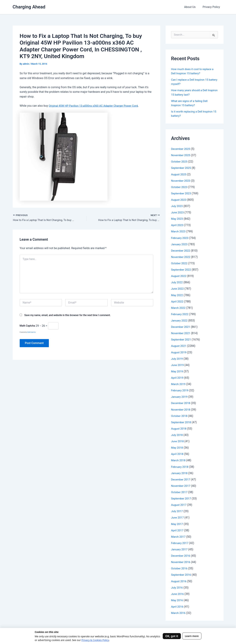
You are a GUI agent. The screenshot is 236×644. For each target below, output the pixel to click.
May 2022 (177, 294)
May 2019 (177, 371)
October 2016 (180, 567)
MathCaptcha (31, 332)
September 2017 (182, 497)
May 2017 (177, 523)
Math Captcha (27, 326)
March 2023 (179, 231)
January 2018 (180, 472)
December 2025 (181, 149)
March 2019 (179, 383)
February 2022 (180, 313)
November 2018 (181, 409)
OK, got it (172, 636)
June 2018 (178, 440)
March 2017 (179, 535)
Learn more (192, 636)
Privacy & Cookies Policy (95, 640)
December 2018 (181, 402)
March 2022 (179, 307)
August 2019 (179, 351)
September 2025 (182, 168)
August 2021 (179, 345)
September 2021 (182, 339)
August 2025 (179, 174)
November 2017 (181, 485)
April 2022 (178, 301)
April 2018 (178, 453)
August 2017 (179, 504)
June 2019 (178, 364)
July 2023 (177, 206)
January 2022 (180, 320)
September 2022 (182, 269)
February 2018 (180, 466)
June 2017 (178, 516)
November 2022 (181, 256)
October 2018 (180, 415)
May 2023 (177, 218)
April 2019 (178, 377)
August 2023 (179, 199)
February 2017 (180, 542)
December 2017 (181, 478)
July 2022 (177, 282)
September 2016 (182, 573)
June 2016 (178, 592)
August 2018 (179, 428)
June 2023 (178, 212)
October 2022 (180, 263)
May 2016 (177, 599)
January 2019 (180, 396)
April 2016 (178, 605)
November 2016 (181, 561)
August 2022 (179, 275)
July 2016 (177, 586)
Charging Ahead (29, 7)
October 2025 (180, 161)
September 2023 (182, 193)
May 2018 (177, 447)
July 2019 (177, 358)
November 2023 (181, 180)
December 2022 (181, 250)
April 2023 (178, 225)
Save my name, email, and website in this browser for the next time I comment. (67, 315)
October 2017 (180, 491)
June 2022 (178, 288)
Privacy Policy (212, 7)
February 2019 (180, 390)
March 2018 (179, 459)
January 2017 (180, 548)
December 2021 (181, 326)
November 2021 (181, 332)
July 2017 (177, 510)
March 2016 (179, 611)
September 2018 (182, 421)
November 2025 (181, 155)
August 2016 (179, 580)
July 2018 (177, 434)
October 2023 (180, 187)
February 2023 (180, 237)
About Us (192, 7)
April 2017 (178, 529)
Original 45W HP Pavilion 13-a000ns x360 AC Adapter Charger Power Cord (95, 106)
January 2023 (180, 244)
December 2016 (181, 554)
